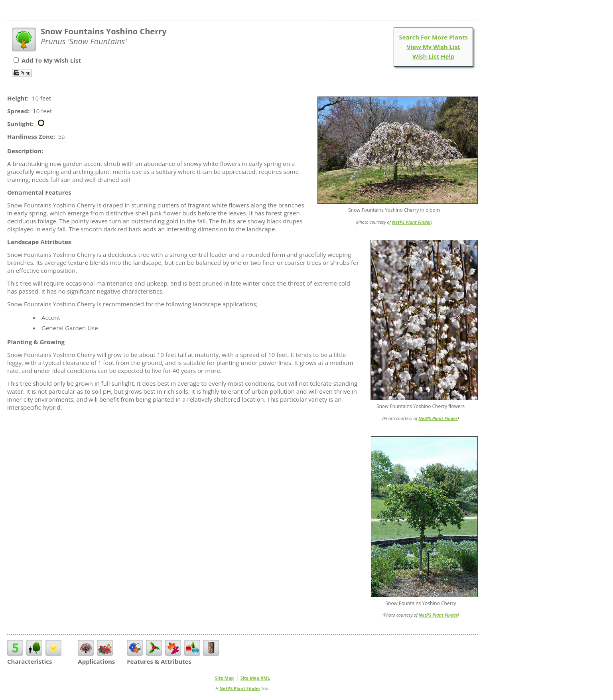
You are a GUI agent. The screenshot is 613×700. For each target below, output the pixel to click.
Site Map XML (255, 678)
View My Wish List (434, 47)
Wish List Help (434, 56)
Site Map (225, 678)
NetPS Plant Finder (412, 222)
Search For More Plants (433, 37)
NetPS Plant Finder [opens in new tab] (240, 688)
